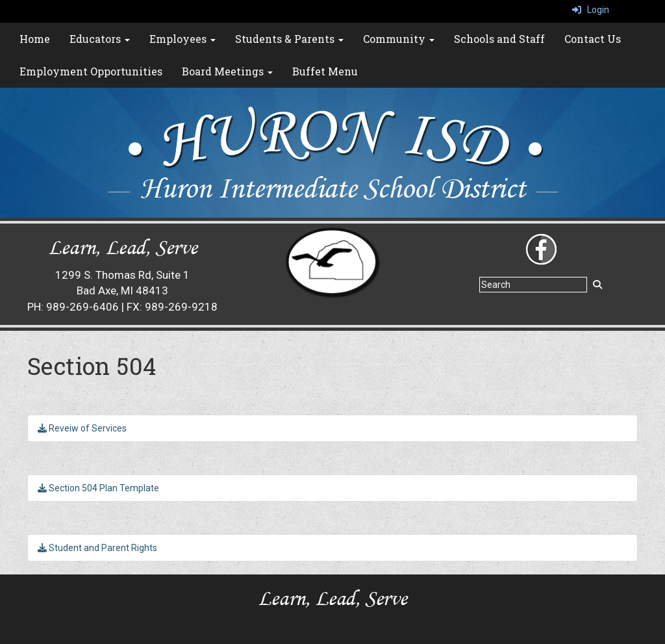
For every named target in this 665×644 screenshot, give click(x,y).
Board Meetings (227, 71)
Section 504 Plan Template (98, 488)
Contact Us (593, 39)
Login (591, 10)
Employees (182, 39)
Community (399, 39)
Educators (100, 39)
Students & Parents (289, 39)
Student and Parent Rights (97, 548)
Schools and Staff (499, 39)
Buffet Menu (325, 71)
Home (35, 39)
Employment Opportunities (91, 71)
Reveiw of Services (82, 428)
